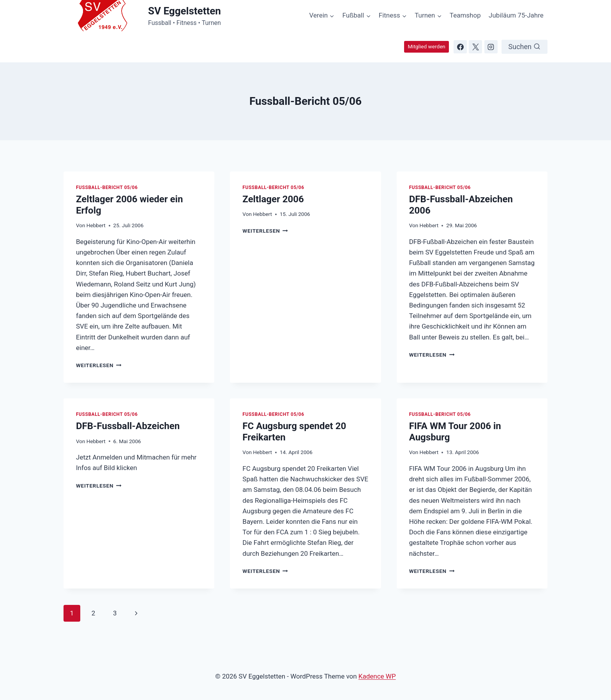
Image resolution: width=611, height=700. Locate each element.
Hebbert (96, 225)
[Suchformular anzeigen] (524, 47)
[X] (475, 47)
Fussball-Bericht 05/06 (107, 187)
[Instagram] (491, 47)
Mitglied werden (426, 46)
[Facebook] (460, 47)
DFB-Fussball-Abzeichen (128, 426)
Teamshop (465, 15)
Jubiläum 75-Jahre (516, 15)
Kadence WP (377, 676)
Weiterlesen (99, 365)
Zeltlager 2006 (273, 199)
